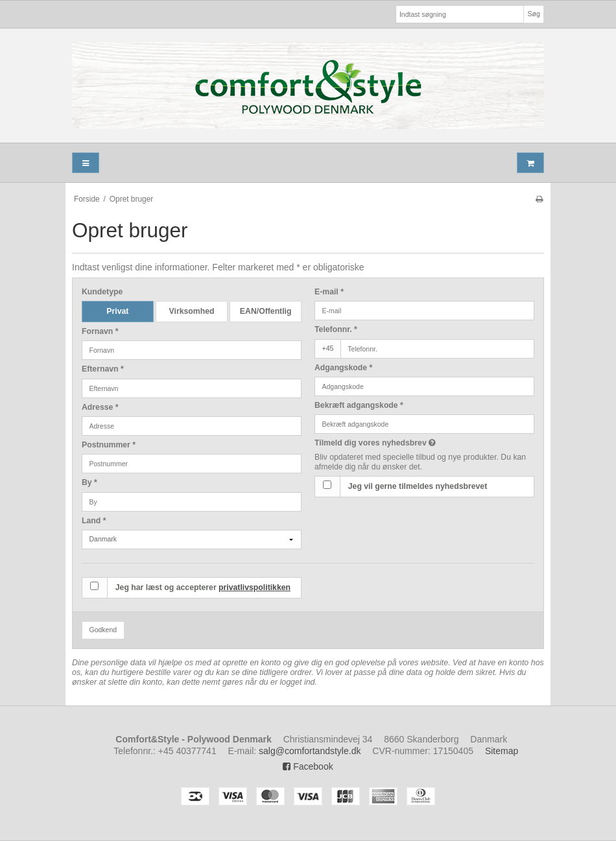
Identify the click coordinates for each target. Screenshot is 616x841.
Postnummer (109, 445)
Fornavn (100, 331)
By (89, 482)
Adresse (100, 407)
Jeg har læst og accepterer (203, 587)
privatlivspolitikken (255, 587)
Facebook (308, 766)
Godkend (103, 630)
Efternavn (103, 369)
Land (94, 521)
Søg (533, 14)
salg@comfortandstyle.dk (310, 751)
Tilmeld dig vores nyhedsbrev (408, 443)
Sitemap (502, 751)
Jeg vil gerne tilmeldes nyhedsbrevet (418, 486)
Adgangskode (343, 368)
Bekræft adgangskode (359, 405)
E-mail (329, 292)
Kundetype (102, 292)
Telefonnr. (336, 329)
